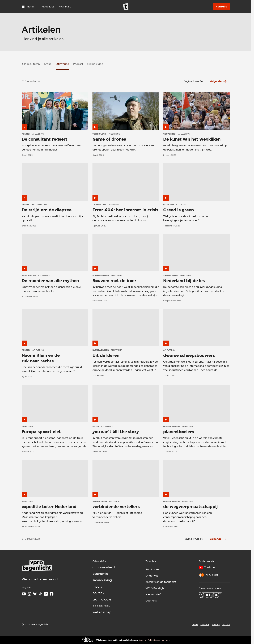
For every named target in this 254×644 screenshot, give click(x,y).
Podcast (78, 64)
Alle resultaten (31, 64)
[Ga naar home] (126, 7)
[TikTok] (40, 594)
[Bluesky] (35, 594)
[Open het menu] (28, 7)
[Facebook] (52, 594)
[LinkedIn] (46, 594)
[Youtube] (24, 594)
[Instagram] (29, 594)
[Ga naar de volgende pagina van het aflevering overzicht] (218, 81)
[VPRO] (210, 596)
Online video (95, 64)
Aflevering (63, 64)
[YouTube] (222, 7)
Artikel (48, 64)
